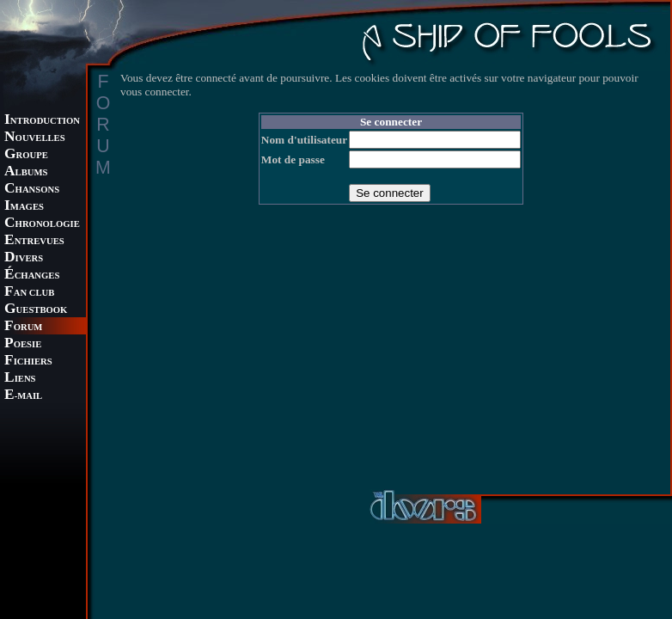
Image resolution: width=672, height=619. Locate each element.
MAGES (24, 207)
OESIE (23, 344)
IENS (20, 379)
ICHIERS (28, 362)
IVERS (24, 258)
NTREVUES (34, 241)
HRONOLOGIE (42, 224)
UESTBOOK (36, 310)
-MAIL (23, 396)
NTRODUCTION (42, 121)
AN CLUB (29, 293)
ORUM (23, 327)
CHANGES (32, 276)
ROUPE (26, 155)
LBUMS (26, 172)
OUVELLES (35, 138)
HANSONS (32, 190)
